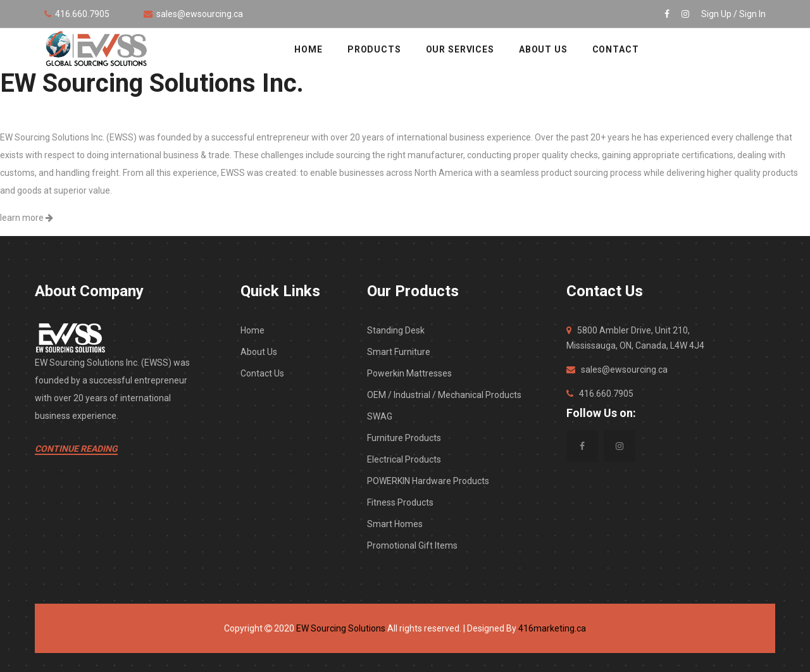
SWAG (380, 416)
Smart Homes (395, 524)
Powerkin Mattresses (409, 373)
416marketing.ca (552, 628)
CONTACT (616, 49)
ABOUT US (543, 49)
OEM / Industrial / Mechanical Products (444, 395)
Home (252, 330)
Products (374, 49)
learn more (27, 218)
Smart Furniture (399, 352)
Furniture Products (404, 438)
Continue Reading (76, 449)
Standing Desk (396, 330)
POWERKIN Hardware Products (428, 481)
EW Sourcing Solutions (341, 628)
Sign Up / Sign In (733, 14)
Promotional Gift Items (412, 545)
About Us (259, 352)
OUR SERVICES (460, 49)
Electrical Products (404, 459)
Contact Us (262, 373)
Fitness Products (400, 502)
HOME (308, 49)
